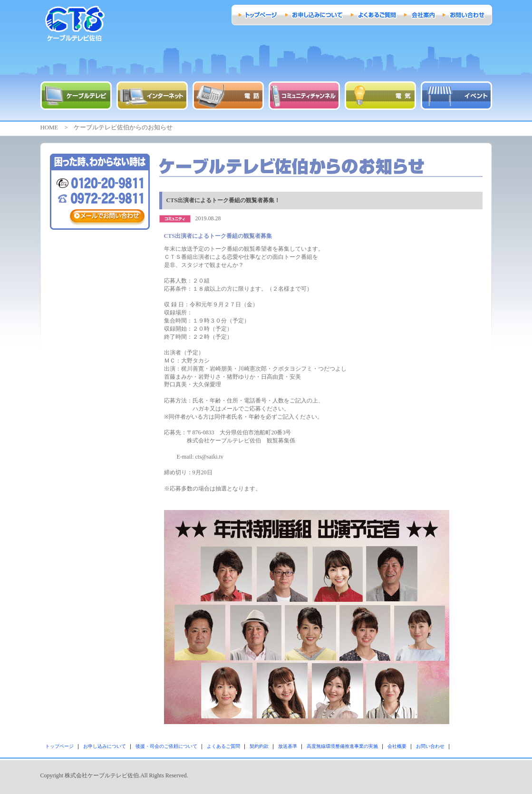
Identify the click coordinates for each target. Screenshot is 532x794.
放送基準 (288, 746)
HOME (49, 127)
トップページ (59, 746)
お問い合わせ (430, 746)
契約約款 (259, 746)
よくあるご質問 (223, 746)
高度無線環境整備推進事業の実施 (342, 746)
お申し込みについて (105, 746)
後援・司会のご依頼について (166, 746)
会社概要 (397, 746)
